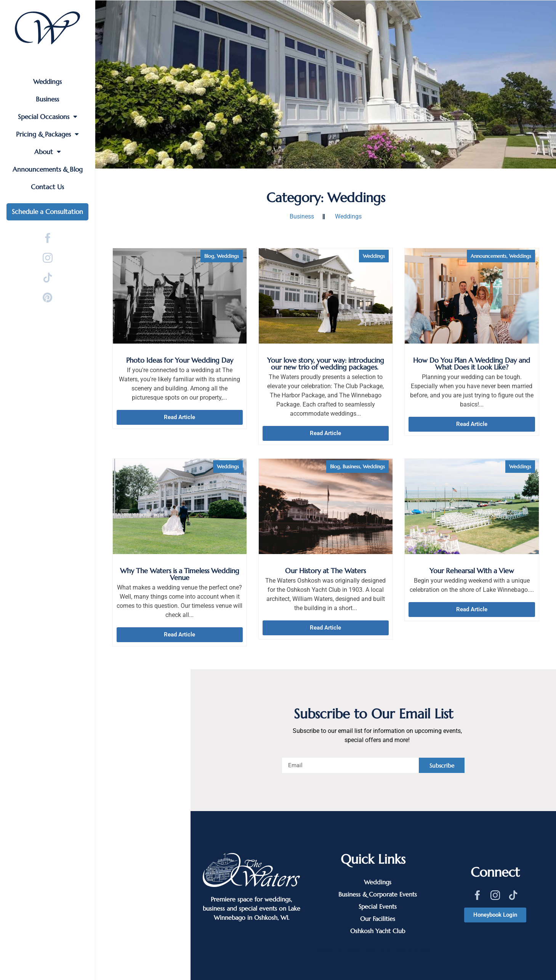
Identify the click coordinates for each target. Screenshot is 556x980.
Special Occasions (48, 116)
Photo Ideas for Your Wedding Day (180, 360)
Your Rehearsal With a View (472, 571)
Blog (209, 256)
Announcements (489, 256)
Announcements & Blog (48, 169)
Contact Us (47, 187)
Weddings (47, 82)
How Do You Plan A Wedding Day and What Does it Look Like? (472, 364)
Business (47, 99)
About (48, 152)
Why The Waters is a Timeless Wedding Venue (180, 574)
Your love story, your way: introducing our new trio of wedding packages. (326, 364)
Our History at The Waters (325, 571)
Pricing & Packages (47, 134)
